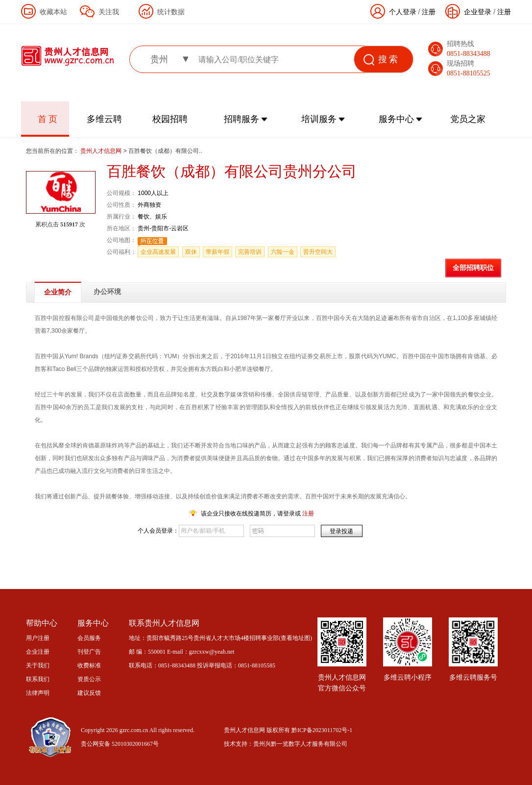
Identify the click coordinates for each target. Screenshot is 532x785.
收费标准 (89, 665)
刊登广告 (89, 652)
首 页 (48, 119)
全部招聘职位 (473, 268)
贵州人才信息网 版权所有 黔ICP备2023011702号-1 (288, 730)
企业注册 (38, 652)
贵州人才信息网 (102, 151)
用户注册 (38, 638)
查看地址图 (295, 638)
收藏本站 (53, 12)
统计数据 (171, 12)
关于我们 (38, 665)
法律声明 (38, 693)
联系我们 (38, 679)
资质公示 (89, 679)
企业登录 (478, 12)
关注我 (109, 12)
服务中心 (396, 119)
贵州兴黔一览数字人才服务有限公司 (300, 744)
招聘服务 (242, 119)
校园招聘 (170, 119)
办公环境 (107, 292)
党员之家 (468, 119)
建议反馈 (89, 693)
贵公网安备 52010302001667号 (120, 744)
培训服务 (319, 119)
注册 (504, 12)
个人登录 (403, 12)
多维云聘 (104, 119)
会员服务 (89, 638)
